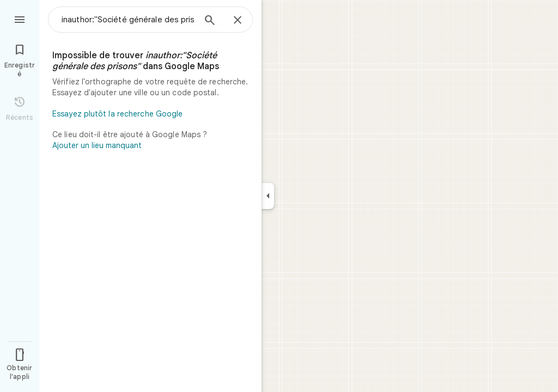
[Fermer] (238, 21)
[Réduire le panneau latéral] (268, 196)
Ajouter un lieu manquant (97, 145)
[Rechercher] (210, 21)
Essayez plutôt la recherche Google (117, 114)
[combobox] (128, 20)
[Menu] (20, 19)
